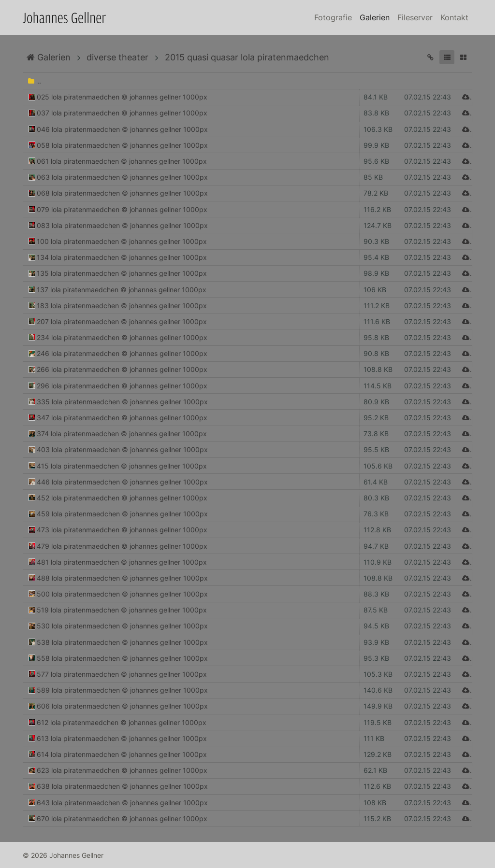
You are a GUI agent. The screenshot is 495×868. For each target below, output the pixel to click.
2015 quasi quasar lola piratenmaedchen (247, 57)
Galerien (375, 17)
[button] (447, 57)
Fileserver (415, 17)
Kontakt (454, 17)
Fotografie (333, 17)
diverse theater (117, 57)
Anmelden (9, 859)
